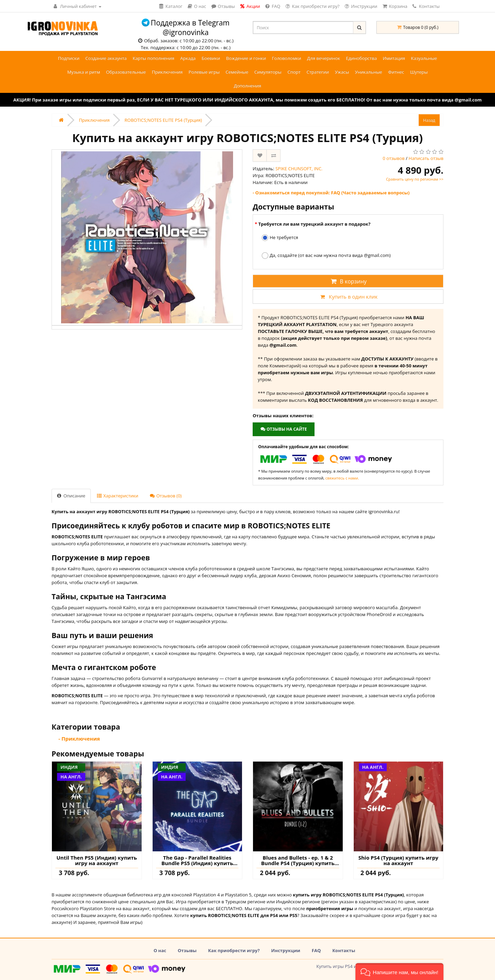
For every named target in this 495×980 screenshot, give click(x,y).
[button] (399, 972)
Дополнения (247, 86)
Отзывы (187, 950)
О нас (160, 950)
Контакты (426, 6)
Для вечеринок (323, 58)
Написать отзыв (426, 158)
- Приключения (79, 739)
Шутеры (419, 72)
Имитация (394, 58)
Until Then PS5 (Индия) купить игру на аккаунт (97, 860)
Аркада (188, 58)
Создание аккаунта (106, 58)
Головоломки (287, 58)
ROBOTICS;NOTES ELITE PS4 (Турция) (163, 120)
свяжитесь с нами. (342, 478)
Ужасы (342, 72)
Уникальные (369, 72)
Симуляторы (268, 72)
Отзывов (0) (166, 496)
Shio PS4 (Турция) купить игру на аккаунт (398, 860)
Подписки (69, 58)
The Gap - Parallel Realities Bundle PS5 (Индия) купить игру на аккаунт (197, 860)
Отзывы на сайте (283, 429)
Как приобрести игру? (234, 950)
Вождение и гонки (246, 58)
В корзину (348, 281)
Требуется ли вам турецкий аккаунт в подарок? (314, 224)
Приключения (167, 72)
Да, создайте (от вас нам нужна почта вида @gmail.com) (326, 256)
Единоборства (362, 58)
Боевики (211, 58)
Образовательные (126, 72)
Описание (71, 496)
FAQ (316, 950)
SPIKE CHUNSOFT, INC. (299, 169)
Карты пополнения (153, 58)
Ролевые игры (204, 72)
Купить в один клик (348, 297)
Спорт (294, 72)
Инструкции (286, 950)
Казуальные (424, 58)
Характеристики (118, 496)
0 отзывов (394, 158)
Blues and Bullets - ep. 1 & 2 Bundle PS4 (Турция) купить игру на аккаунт (298, 860)
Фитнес (396, 72)
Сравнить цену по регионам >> (415, 179)
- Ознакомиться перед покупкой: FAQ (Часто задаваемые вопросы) (331, 193)
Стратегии (318, 72)
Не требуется (280, 238)
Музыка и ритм (84, 72)
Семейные (237, 72)
